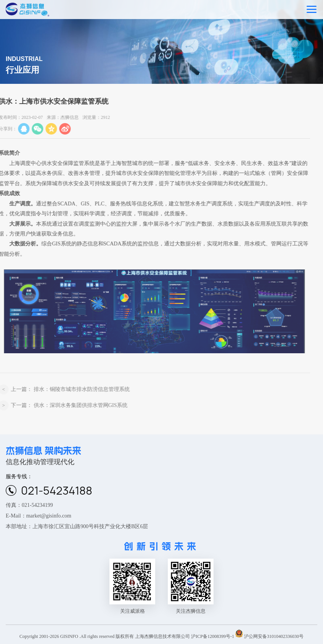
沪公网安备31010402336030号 (274, 636)
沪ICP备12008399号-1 (213, 636)
